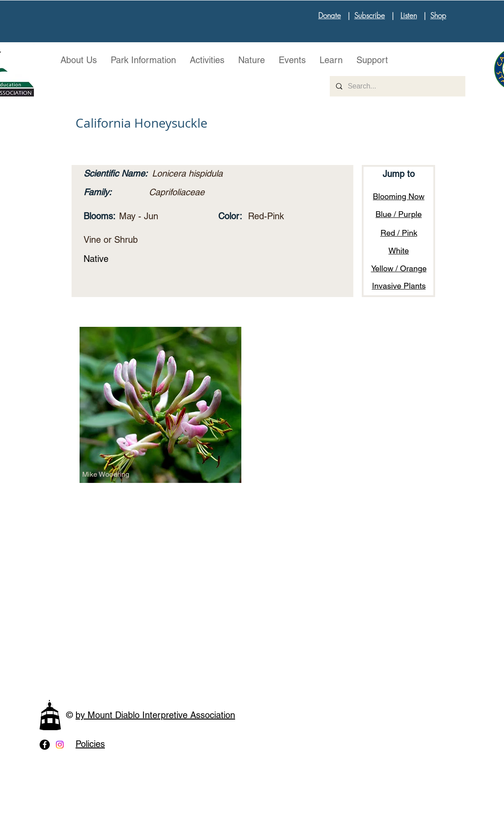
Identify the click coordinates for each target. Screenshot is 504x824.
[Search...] (397, 86)
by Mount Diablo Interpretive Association (155, 715)
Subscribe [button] (370, 15)
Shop (438, 15)
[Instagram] (60, 745)
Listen (409, 15)
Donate (330, 15)
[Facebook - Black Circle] (45, 745)
